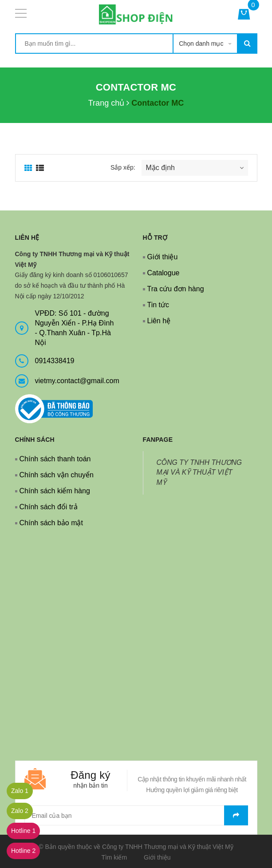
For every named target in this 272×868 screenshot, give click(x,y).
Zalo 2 (20, 811)
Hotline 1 (23, 831)
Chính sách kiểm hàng (55, 491)
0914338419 (55, 361)
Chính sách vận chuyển (57, 475)
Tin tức (158, 305)
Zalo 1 (20, 791)
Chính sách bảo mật (51, 523)
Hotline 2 (23, 851)
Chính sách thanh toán (55, 459)
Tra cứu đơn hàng (176, 289)
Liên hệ (159, 321)
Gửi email (236, 815)
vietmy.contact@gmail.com (77, 381)
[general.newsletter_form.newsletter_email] (136, 815)
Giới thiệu (163, 257)
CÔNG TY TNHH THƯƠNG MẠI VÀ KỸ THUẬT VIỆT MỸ (199, 473)
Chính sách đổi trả (49, 507)
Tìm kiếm (114, 857)
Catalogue (164, 273)
